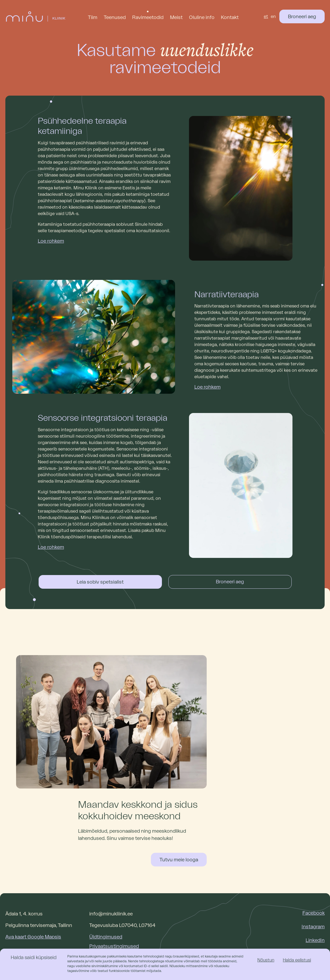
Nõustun (266, 960)
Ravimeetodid (148, 17)
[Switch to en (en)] (273, 17)
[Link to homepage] (36, 17)
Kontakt (230, 17)
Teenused (115, 17)
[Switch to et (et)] (266, 17)
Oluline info (202, 17)
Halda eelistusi (297, 960)
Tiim (93, 17)
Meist (176, 17)
